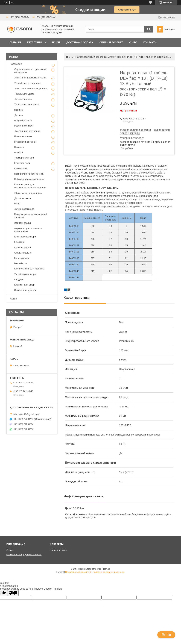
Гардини (19, 279)
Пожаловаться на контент (78, 572)
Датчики (19, 115)
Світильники (21, 168)
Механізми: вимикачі (25, 142)
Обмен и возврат (111, 42)
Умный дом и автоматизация (30, 78)
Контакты (150, 42)
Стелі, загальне (23, 253)
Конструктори (22, 258)
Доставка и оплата (80, 42)
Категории (34, 42)
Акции (56, 42)
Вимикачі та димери (25, 290)
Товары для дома (24, 94)
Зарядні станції (23, 223)
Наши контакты (58, 550)
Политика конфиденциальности (24, 555)
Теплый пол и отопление (28, 83)
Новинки (19, 110)
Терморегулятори (24, 158)
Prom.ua (106, 569)
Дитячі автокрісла (24, 209)
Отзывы (15, 52)
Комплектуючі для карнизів (29, 269)
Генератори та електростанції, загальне (31, 216)
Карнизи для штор (24, 285)
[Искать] (149, 29)
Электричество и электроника (31, 88)
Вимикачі (19, 147)
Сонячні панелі (23, 247)
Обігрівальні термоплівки (28, 193)
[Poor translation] (13, 593)
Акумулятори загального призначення (28, 230)
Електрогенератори (25, 237)
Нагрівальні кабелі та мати (29, 174)
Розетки (19, 152)
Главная (15, 42)
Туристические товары (27, 104)
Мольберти (21, 263)
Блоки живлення (23, 136)
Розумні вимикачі (24, 126)
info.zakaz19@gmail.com (26, 414)
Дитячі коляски (23, 198)
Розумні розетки (23, 120)
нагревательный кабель (114, 206)
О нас (133, 42)
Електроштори (22, 163)
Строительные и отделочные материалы (30, 71)
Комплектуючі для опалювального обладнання (30, 186)
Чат (166, 635)
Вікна (17, 204)
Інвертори (20, 242)
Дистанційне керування (27, 131)
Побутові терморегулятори (29, 179)
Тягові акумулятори (25, 274)
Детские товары (23, 99)
